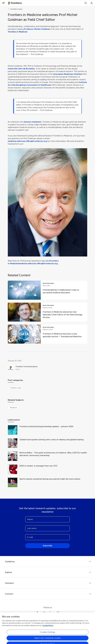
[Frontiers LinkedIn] (51, 613)
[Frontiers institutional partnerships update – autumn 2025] (14, 430)
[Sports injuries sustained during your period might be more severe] (14, 483)
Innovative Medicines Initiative (68, 74)
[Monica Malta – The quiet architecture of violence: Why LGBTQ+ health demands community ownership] (14, 456)
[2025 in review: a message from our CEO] (14, 470)
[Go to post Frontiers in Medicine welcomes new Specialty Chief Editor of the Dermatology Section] (47, 312)
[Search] (86, 3)
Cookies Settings (47, 638)
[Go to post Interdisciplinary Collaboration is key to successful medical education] (47, 290)
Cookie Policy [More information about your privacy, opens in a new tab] (48, 631)
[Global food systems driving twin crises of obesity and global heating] (14, 443)
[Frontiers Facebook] (37, 613)
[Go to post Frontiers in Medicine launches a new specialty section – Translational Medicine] (47, 334)
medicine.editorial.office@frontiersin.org (27, 141)
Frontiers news (16, 9)
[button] (47, 202)
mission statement (32, 122)
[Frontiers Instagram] (58, 613)
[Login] (92, 3)
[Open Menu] (4, 3)
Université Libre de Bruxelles (21, 69)
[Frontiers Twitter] (44, 613)
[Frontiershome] (15, 3)
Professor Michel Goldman (37, 29)
